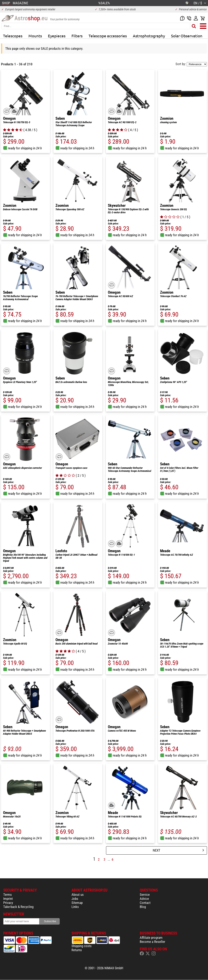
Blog (143, 907)
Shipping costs (82, 946)
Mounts (35, 36)
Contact (145, 903)
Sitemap (77, 903)
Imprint (8, 899)
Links (75, 907)
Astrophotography (149, 36)
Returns (77, 950)
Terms (8, 895)
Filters (77, 36)
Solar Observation (187, 36)
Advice (144, 899)
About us (78, 895)
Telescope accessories (108, 36)
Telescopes (13, 36)
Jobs (75, 899)
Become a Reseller (152, 942)
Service (145, 895)
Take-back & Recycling (18, 907)
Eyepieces (57, 36)
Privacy (8, 903)
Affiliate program (151, 938)
